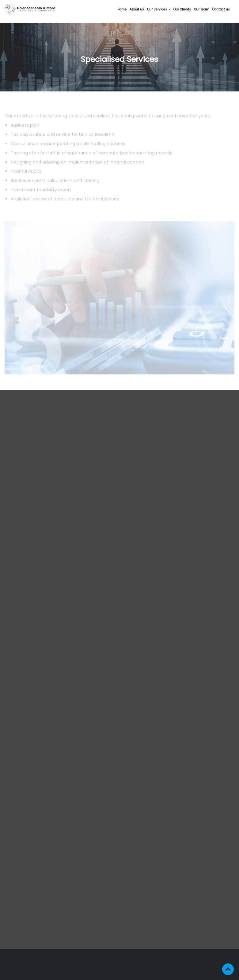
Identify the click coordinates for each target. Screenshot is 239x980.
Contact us (221, 9)
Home (122, 9)
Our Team (202, 9)
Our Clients (182, 9)
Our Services (159, 9)
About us (137, 9)
